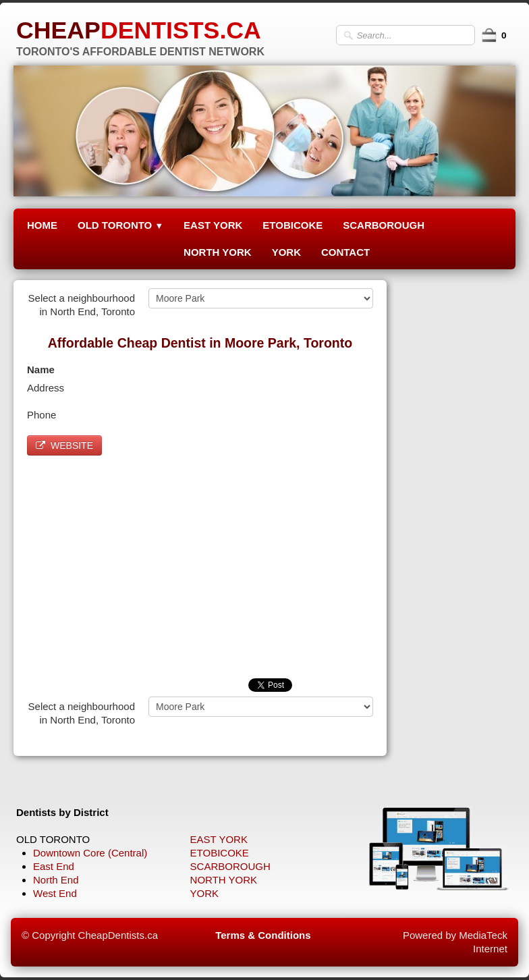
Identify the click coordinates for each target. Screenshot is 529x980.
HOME (42, 225)
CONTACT (345, 252)
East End (54, 866)
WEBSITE (64, 445)
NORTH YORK (218, 252)
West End (55, 893)
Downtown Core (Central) (90, 853)
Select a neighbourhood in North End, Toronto (82, 305)
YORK (286, 252)
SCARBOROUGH (384, 225)
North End (56, 880)
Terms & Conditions (263, 935)
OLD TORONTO (120, 225)
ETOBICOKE (293, 225)
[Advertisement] (200, 564)
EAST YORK (213, 225)
